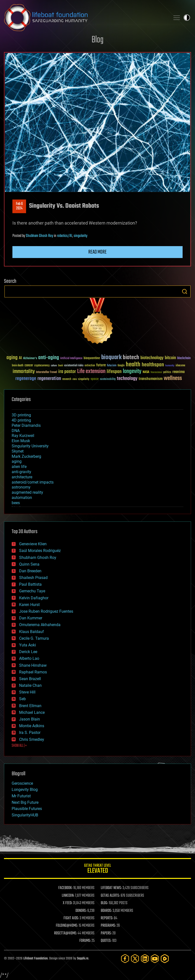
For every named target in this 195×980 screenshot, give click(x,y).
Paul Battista (30, 584)
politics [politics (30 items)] (167, 372)
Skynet (18, 451)
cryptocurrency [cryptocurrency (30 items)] (42, 366)
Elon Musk (21, 441)
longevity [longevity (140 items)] (132, 372)
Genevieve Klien (33, 544)
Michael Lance (32, 712)
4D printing (21, 420)
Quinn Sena (29, 564)
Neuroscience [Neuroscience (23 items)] (156, 373)
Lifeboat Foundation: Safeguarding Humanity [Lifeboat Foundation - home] (85, 18)
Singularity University (30, 446)
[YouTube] (155, 959)
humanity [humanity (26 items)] (170, 366)
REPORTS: (107, 918)
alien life (19, 467)
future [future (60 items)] (101, 365)
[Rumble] (165, 959)
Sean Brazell (30, 679)
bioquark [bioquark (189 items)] (111, 358)
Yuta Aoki (28, 645)
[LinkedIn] (145, 959)
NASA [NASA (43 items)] (146, 372)
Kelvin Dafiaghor (34, 598)
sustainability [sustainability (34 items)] (108, 379)
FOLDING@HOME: (67, 926)
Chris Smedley (32, 739)
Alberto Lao (29, 658)
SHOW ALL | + (19, 746)
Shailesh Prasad (33, 578)
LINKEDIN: (68, 896)
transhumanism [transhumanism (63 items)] (151, 379)
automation (22, 498)
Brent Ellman (30, 706)
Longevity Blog (25, 790)
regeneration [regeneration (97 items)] (49, 379)
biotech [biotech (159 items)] (131, 358)
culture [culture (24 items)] (54, 366)
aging (17, 461)
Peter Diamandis (26, 425)
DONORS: (81, 911)
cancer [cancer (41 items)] (29, 366)
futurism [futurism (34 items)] (112, 366)
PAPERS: (106, 933)
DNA (16, 431)
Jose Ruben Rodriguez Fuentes (46, 611)
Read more (97, 252)
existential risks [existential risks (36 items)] (74, 366)
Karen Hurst (29, 605)
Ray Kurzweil (23, 436)
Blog (97, 40)
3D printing (21, 415)
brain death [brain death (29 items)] (18, 366)
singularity (81, 236)
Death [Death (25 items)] (61, 366)
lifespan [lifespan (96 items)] (114, 372)
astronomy (21, 487)
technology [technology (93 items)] (127, 379)
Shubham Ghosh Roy (39, 236)
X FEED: (67, 903)
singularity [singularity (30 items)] (84, 379)
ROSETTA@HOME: (65, 933)
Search (185, 291)
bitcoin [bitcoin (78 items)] (170, 358)
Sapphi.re (83, 959)
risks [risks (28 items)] (75, 379)
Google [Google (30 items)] (121, 366)
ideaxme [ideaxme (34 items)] (180, 366)
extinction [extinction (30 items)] (90, 366)
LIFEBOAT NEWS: (111, 888)
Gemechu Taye (32, 591)
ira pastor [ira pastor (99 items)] (67, 372)
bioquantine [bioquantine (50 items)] (92, 358)
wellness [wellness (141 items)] (173, 378)
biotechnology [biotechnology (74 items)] (152, 358)
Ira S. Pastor (30, 733)
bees (16, 503)
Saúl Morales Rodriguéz (40, 551)
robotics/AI (65, 236)
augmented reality (27, 492)
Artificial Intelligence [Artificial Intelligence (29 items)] (71, 359)
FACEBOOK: (65, 888)
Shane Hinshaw (33, 665)
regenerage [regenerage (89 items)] (26, 379)
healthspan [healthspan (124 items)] (153, 365)
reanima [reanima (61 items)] (179, 372)
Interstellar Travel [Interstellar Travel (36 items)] (47, 372)
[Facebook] (125, 959)
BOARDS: (106, 911)
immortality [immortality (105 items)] (24, 372)
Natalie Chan (30, 685)
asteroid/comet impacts (33, 482)
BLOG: (104, 903)
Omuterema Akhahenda (40, 625)
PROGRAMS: (108, 926)
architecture (22, 477)
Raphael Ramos (33, 672)
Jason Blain (30, 719)
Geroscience (22, 783)
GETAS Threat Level (97, 869)
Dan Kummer (31, 618)
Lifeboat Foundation (35, 959)
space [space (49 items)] (95, 379)
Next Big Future (25, 802)
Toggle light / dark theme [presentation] (187, 18)
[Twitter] (135, 959)
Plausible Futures (27, 809)
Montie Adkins (32, 726)
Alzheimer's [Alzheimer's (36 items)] (30, 359)
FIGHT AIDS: (71, 918)
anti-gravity (21, 472)
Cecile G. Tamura (34, 638)
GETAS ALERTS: (110, 896)
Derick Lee (28, 652)
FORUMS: (85, 941)
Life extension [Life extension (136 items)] (91, 372)
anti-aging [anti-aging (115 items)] (49, 358)
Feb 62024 (19, 206)
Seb (22, 699)
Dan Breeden (30, 571)
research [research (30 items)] (67, 379)
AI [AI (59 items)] (20, 358)
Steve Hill (27, 692)
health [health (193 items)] (133, 365)
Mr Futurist (21, 796)
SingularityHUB (25, 815)
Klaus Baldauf (32, 632)
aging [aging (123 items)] (12, 358)
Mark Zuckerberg (26, 456)
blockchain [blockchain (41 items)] (184, 358)
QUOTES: (106, 941)
